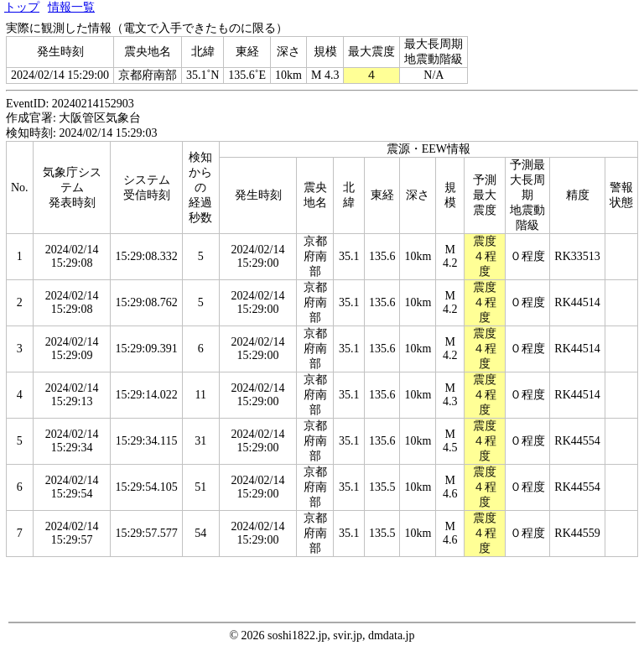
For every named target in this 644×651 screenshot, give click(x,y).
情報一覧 (71, 7)
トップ (22, 7)
